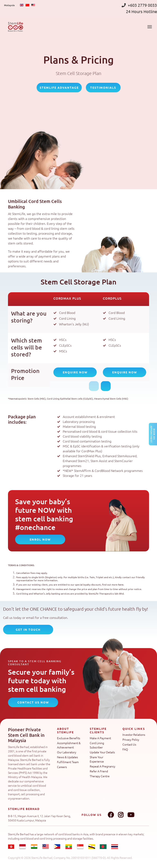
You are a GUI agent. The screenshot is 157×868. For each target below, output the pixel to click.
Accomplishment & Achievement (69, 745)
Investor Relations (134, 735)
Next (106, 386)
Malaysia (9, 5)
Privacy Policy (131, 739)
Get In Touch (28, 629)
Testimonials (103, 87)
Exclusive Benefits (69, 738)
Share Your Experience (97, 759)
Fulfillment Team (68, 762)
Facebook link (111, 815)
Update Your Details (102, 752)
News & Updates (67, 757)
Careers (62, 767)
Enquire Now (75, 372)
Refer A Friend (99, 771)
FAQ (125, 749)
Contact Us (129, 744)
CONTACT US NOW (33, 702)
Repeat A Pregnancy (103, 766)
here (121, 585)
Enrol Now (40, 539)
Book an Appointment (153, 434)
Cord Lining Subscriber (97, 745)
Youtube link (131, 815)
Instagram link (121, 815)
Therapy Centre (100, 776)
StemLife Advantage (59, 87)
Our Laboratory (67, 752)
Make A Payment (100, 738)
